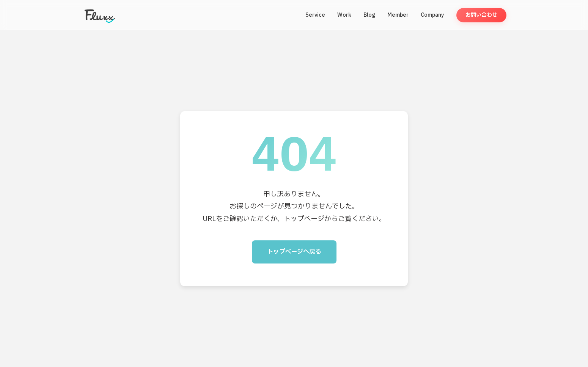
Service (315, 15)
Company (432, 15)
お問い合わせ (481, 15)
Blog (369, 15)
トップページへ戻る (294, 252)
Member (398, 15)
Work (344, 15)
